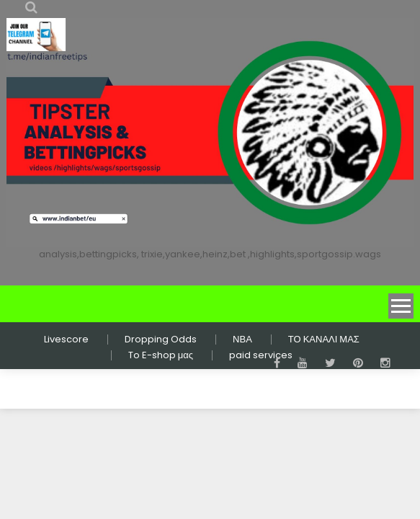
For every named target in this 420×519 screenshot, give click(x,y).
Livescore (66, 340)
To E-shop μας (161, 355)
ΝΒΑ (242, 340)
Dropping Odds (161, 340)
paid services (261, 355)
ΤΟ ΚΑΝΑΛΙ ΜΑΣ (324, 340)
